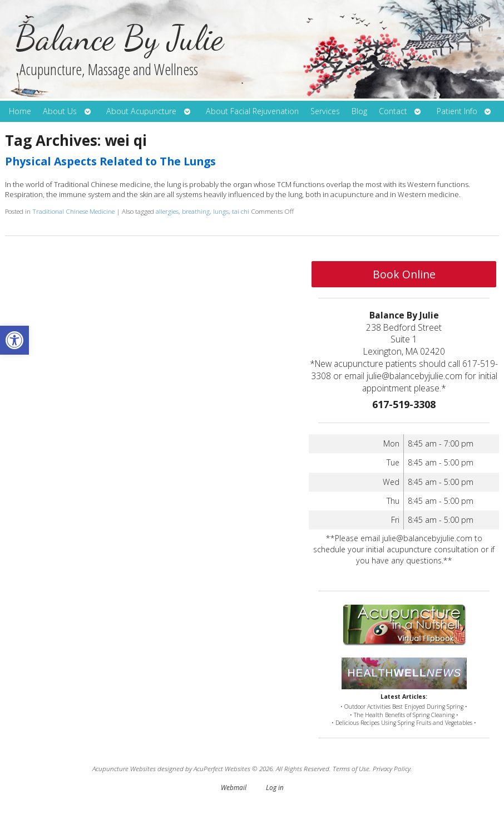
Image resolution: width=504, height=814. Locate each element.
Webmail (234, 787)
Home (20, 111)
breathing (196, 211)
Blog (359, 111)
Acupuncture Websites (124, 768)
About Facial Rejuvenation (252, 111)
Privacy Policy (392, 768)
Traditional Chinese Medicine (73, 211)
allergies (167, 211)
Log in (275, 787)
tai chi (241, 211)
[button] (14, 340)
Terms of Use (351, 768)
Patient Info (457, 111)
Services (325, 111)
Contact (393, 111)
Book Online (404, 274)
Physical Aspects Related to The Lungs (110, 161)
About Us (60, 111)
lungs (221, 211)
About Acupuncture (141, 111)
